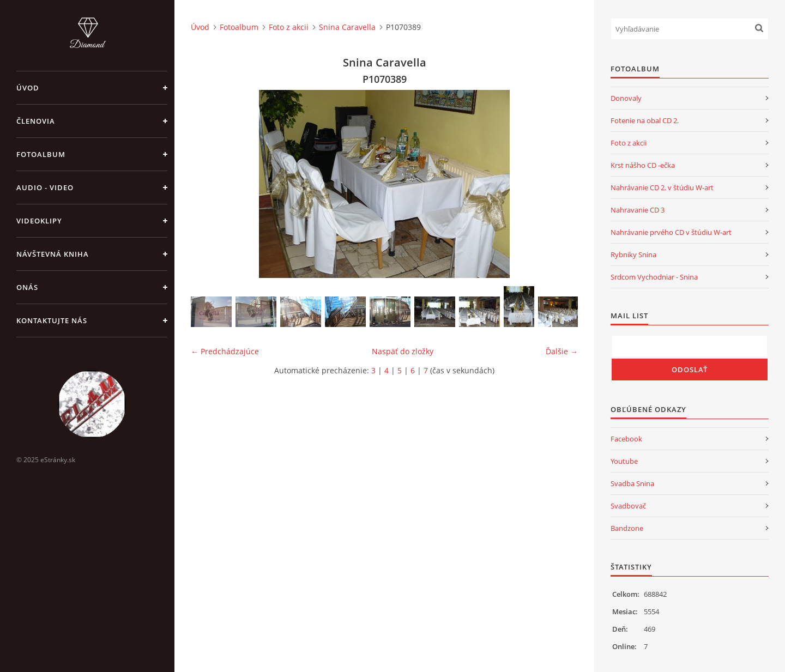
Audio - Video (45, 187)
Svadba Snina (632, 483)
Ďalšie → (562, 351)
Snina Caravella (347, 27)
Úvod (28, 88)
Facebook (626, 439)
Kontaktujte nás (52, 320)
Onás (27, 287)
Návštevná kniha (53, 254)
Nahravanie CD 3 (638, 210)
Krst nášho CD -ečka (643, 165)
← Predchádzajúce (225, 351)
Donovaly (626, 98)
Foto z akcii (289, 27)
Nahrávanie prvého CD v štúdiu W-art (671, 232)
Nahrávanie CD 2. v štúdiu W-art (662, 187)
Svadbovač (628, 506)
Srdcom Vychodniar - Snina (654, 277)
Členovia (36, 121)
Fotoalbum (41, 154)
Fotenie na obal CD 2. (645, 120)
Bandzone (627, 528)
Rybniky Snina (633, 255)
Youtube (624, 461)
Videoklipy (39, 221)
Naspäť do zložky (403, 351)
